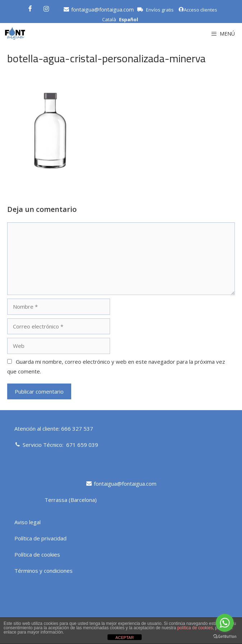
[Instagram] (46, 8)
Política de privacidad (40, 538)
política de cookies (195, 628)
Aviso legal (28, 522)
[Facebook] (30, 8)
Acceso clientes (198, 10)
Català (109, 19)
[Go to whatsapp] (225, 623)
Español (129, 19)
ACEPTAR (125, 638)
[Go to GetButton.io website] (225, 637)
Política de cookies (37, 554)
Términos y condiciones (44, 571)
